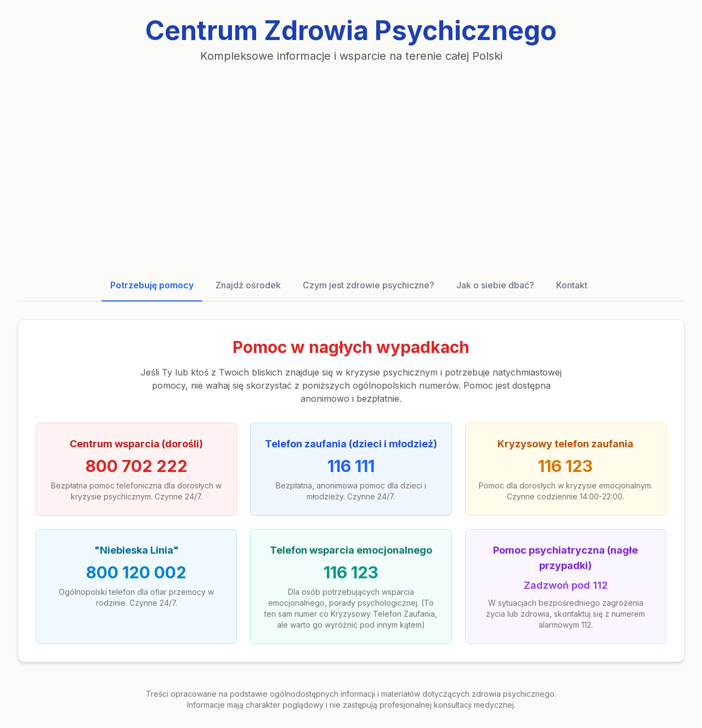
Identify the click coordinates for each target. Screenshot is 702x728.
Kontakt (572, 285)
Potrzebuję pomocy (152, 285)
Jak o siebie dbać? (495, 285)
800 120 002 (136, 572)
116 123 (565, 466)
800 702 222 (137, 466)
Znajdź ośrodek (248, 285)
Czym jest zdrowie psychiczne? (369, 285)
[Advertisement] (351, 167)
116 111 (351, 466)
